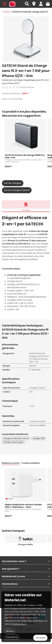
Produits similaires (31, 463)
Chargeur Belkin (25, 544)
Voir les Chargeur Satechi (17, 190)
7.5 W (31, 406)
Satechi (33, 366)
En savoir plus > (19, 624)
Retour (7, 12)
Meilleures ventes (11, 463)
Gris (31, 392)
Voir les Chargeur (13, 183)
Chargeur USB (39, 438)
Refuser (10, 631)
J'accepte (40, 638)
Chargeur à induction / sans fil (16, 438)
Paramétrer (12, 637)
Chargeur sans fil (37, 388)
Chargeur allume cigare (13, 442)
